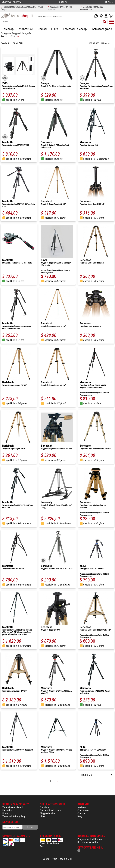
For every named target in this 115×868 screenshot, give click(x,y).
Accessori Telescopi (75, 29)
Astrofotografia (102, 29)
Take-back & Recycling (14, 816)
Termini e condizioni (13, 807)
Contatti (81, 813)
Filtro (55, 29)
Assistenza (83, 807)
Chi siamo (45, 807)
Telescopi (8, 29)
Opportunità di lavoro (50, 810)
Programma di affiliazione (90, 839)
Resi (42, 846)
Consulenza (83, 810)
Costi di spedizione (50, 843)
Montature (26, 29)
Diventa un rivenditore (88, 842)
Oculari (42, 29)
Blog (80, 816)
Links (43, 816)
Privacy (6, 813)
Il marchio (7, 810)
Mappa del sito (47, 813)
